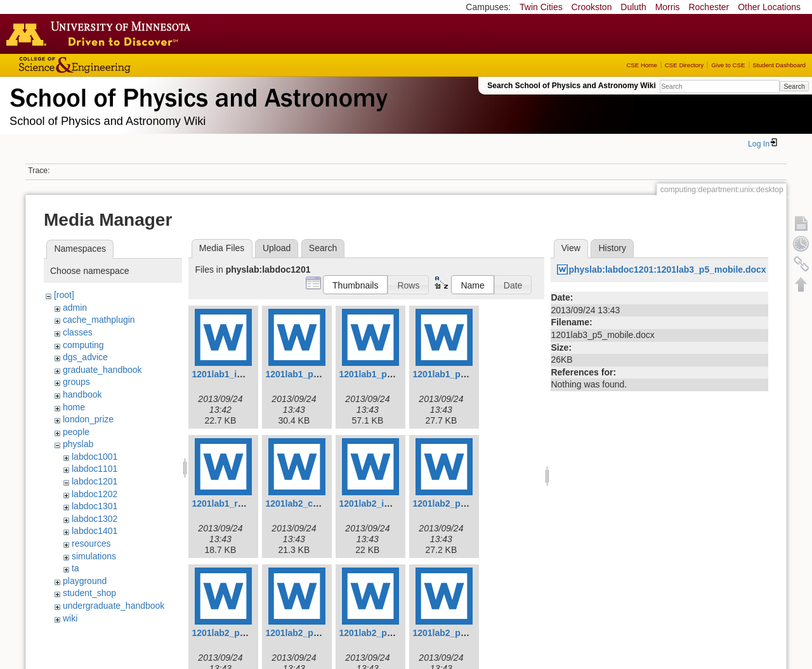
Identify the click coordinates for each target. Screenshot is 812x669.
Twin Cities (541, 7)
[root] (64, 295)
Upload (277, 248)
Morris (668, 7)
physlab (78, 444)
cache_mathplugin (99, 320)
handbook (82, 394)
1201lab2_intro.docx (382, 503)
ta (75, 568)
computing (83, 345)
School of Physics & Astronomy (197, 95)
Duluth (633, 7)
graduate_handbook (102, 370)
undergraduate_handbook (114, 606)
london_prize (88, 419)
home (74, 407)
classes (78, 332)
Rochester (709, 7)
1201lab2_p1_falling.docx (466, 503)
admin (75, 308)
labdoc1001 (95, 457)
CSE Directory (684, 65)
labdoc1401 (95, 531)
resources (91, 543)
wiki (70, 618)
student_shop (89, 593)
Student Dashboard (779, 65)
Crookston (592, 7)
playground (85, 581)
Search (794, 86)
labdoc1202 (95, 494)
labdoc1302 (95, 519)
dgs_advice (85, 357)
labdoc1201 (95, 481)
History (612, 248)
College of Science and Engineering (114, 65)
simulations (94, 556)
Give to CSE (728, 65)
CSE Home (641, 65)
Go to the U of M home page (101, 34)
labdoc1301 (95, 506)
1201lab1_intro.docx (234, 374)
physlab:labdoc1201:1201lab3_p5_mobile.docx (667, 270)
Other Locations (769, 7)
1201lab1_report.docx (237, 503)
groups (76, 382)
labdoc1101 (95, 469)
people (76, 432)
